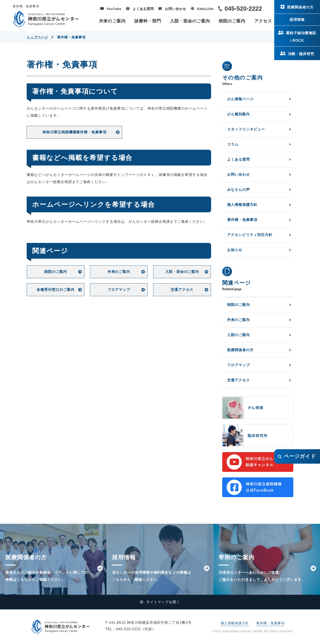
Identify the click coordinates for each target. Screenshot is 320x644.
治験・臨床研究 (301, 54)
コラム (233, 144)
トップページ (37, 37)
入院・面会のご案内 (190, 21)
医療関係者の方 (300, 7)
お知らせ (235, 250)
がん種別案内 (238, 114)
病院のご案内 (232, 21)
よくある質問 (143, 9)
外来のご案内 (112, 21)
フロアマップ (119, 290)
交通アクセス (182, 290)
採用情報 (297, 20)
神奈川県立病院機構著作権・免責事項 (74, 132)
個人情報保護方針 (242, 205)
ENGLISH (205, 9)
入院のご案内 (238, 335)
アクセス (263, 21)
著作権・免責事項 (242, 220)
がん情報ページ (240, 99)
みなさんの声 (238, 190)
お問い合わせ (175, 9)
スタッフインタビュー (246, 129)
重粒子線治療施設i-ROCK (301, 37)
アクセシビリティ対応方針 (250, 235)
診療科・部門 (148, 21)
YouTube (114, 9)
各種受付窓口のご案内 (56, 290)
